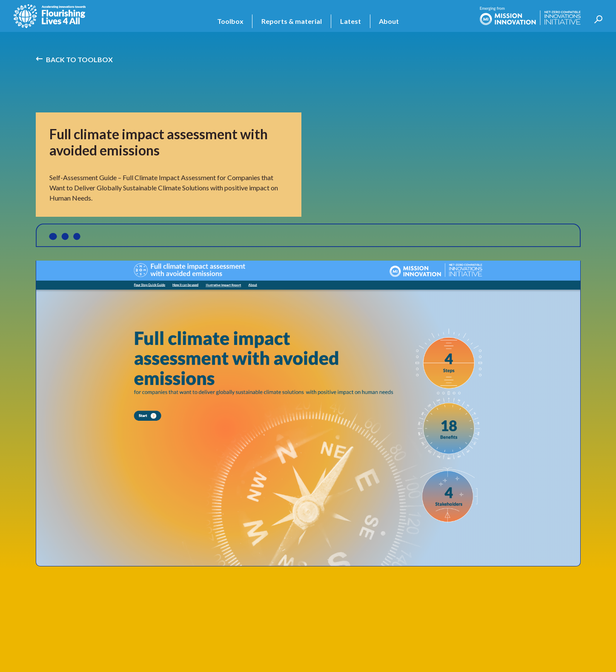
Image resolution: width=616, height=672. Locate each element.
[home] (50, 16)
